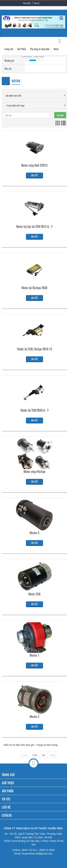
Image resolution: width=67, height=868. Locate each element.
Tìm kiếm (60, 115)
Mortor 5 (34, 533)
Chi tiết (34, 175)
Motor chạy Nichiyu (34, 471)
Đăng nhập (27, 3)
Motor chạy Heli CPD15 (34, 165)
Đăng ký (37, 3)
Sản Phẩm (22, 49)
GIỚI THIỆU (8, 783)
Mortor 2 (34, 716)
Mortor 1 (34, 655)
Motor (56, 49)
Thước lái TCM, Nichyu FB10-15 (34, 349)
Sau (44, 755)
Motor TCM (34, 594)
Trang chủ (9, 49)
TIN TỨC (6, 799)
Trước (35, 755)
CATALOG (7, 815)
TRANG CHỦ (8, 775)
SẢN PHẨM (8, 791)
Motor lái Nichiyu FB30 (34, 288)
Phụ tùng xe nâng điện (40, 49)
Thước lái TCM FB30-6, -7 (34, 410)
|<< (25, 755)
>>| (53, 755)
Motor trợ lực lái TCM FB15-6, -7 (34, 226)
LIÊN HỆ (6, 807)
